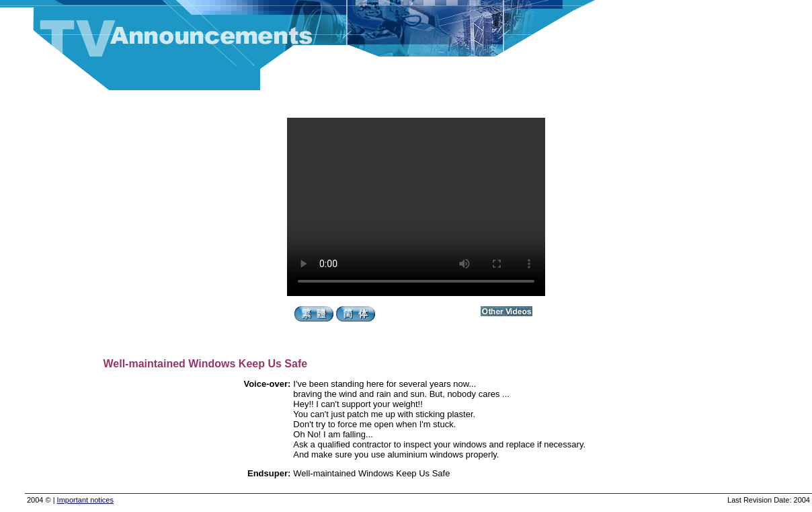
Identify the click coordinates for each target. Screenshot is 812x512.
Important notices (85, 500)
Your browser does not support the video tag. (416, 207)
